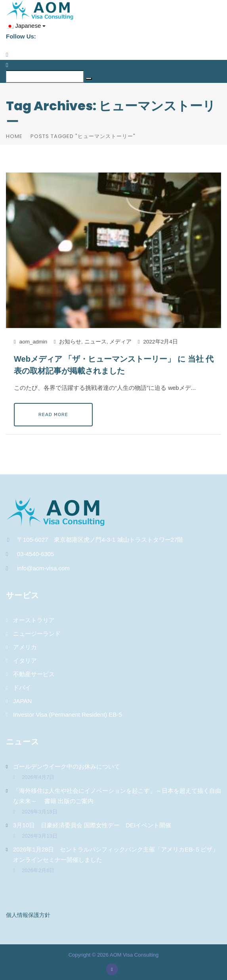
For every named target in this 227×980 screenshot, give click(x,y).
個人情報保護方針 (28, 915)
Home (14, 136)
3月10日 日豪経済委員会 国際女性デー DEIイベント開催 (95, 825)
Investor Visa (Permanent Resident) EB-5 (68, 714)
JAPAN (22, 701)
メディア (120, 342)
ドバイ (22, 688)
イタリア (25, 661)
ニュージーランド (37, 634)
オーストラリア (34, 620)
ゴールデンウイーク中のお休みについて (67, 766)
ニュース (95, 342)
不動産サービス (34, 674)
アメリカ (25, 647)
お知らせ (70, 342)
